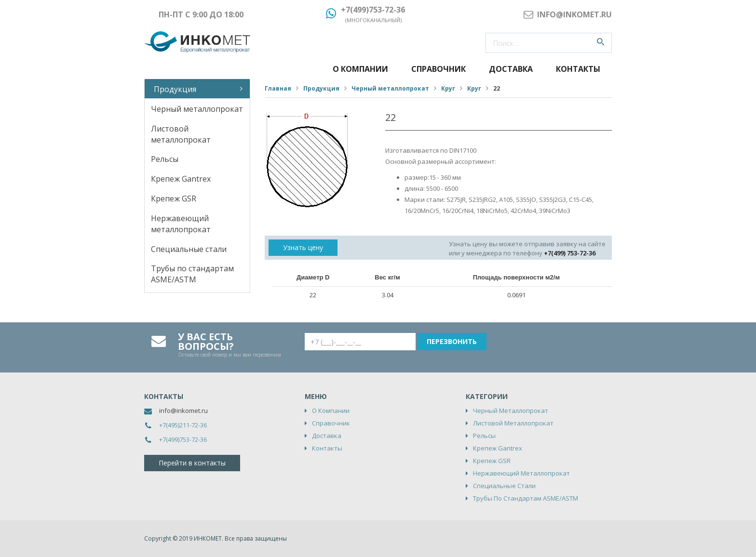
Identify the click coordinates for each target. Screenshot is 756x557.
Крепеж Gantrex (181, 179)
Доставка (511, 69)
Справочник (439, 69)
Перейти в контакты (192, 463)
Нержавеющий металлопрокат (181, 224)
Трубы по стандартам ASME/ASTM (192, 274)
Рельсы (165, 159)
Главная (278, 88)
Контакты (578, 69)
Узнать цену (303, 247)
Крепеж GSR (174, 199)
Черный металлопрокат (197, 109)
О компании (360, 69)
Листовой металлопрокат (181, 134)
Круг (448, 88)
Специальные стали (189, 249)
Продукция (175, 89)
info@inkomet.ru (183, 411)
